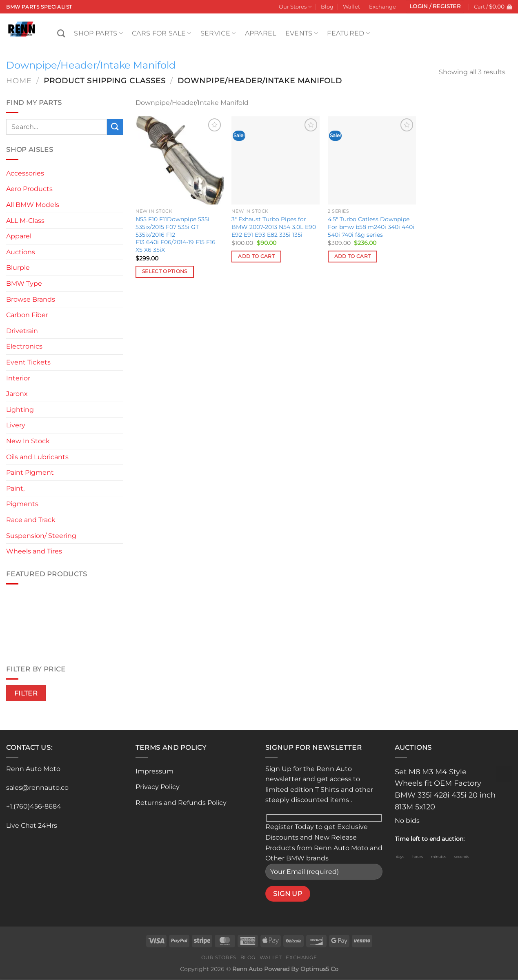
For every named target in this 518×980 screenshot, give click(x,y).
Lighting (20, 410)
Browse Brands (31, 299)
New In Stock (28, 441)
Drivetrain (22, 331)
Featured (348, 33)
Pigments (22, 504)
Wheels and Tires (34, 551)
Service (218, 33)
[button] (435, 7)
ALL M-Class (25, 221)
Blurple (18, 268)
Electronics (24, 346)
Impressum (155, 771)
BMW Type (24, 283)
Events (302, 33)
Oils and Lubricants (37, 457)
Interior (18, 378)
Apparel (261, 33)
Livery (16, 425)
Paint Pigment (30, 472)
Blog (327, 7)
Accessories (25, 173)
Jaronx (17, 394)
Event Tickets (28, 362)
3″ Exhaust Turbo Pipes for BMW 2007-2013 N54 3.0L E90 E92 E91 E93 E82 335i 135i (274, 227)
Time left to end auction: (430, 839)
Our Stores (295, 7)
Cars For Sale (162, 33)
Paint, (15, 488)
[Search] (61, 33)
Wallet (351, 7)
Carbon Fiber (27, 315)
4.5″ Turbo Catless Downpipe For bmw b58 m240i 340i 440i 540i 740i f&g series (371, 227)
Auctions (21, 252)
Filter (26, 693)
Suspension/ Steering (41, 536)
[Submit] (115, 127)
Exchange (382, 7)
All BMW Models (33, 205)
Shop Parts (98, 33)
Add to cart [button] (256, 256)
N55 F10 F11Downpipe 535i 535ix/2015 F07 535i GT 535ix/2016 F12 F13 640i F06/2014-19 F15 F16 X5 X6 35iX (176, 234)
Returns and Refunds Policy (181, 803)
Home (19, 81)
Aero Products (29, 189)
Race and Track (31, 520)
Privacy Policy (158, 787)
